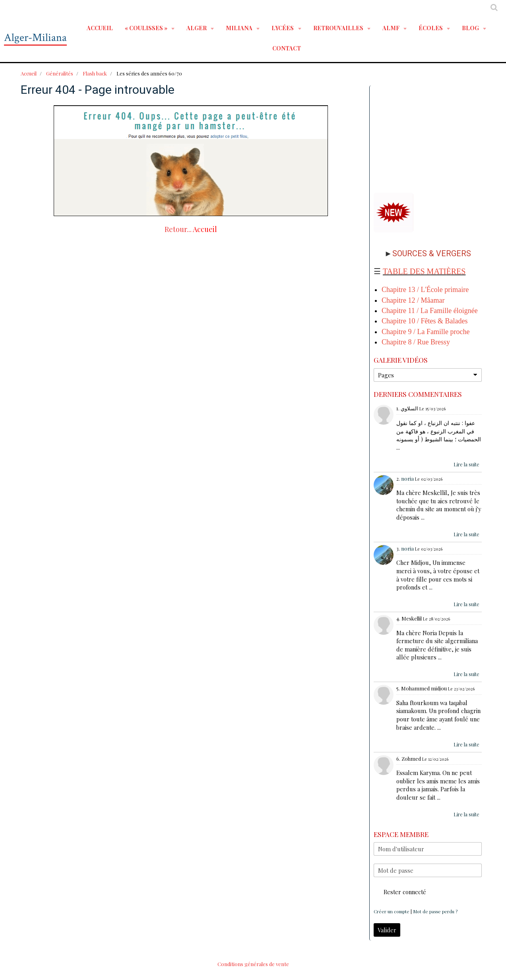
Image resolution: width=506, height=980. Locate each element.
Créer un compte (392, 911)
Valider (387, 930)
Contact (287, 48)
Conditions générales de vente (253, 964)
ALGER (197, 28)
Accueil (100, 28)
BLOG (471, 28)
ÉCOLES (431, 28)
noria (407, 478)
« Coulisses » (147, 28)
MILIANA (240, 28)
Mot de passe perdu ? (435, 911)
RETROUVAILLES (339, 28)
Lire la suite (466, 464)
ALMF (392, 28)
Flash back (95, 73)
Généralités (60, 73)
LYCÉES (283, 28)
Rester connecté (400, 892)
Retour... (178, 229)
